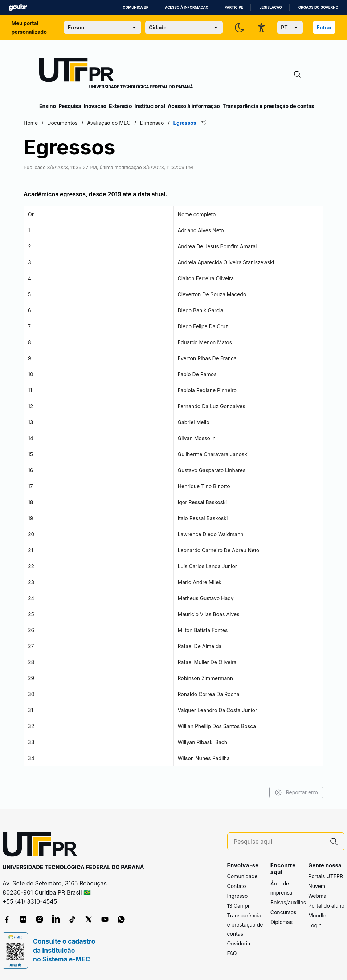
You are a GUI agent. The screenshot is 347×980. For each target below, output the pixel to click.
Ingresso (238, 896)
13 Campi (238, 906)
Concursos (283, 912)
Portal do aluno (326, 906)
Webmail (319, 896)
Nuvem (317, 886)
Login (315, 925)
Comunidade (242, 876)
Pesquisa (70, 106)
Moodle (317, 915)
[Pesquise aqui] (279, 842)
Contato (237, 886)
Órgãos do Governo (318, 7)
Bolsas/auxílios (288, 902)
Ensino (48, 106)
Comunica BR (136, 7)
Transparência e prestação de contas (268, 106)
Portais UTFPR (326, 876)
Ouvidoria (239, 943)
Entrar (324, 27)
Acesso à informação (187, 7)
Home (46, 123)
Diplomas (281, 922)
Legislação (271, 7)
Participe (234, 7)
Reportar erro (281, 792)
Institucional (150, 106)
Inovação (95, 106)
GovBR (18, 7)
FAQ (232, 953)
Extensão (120, 106)
